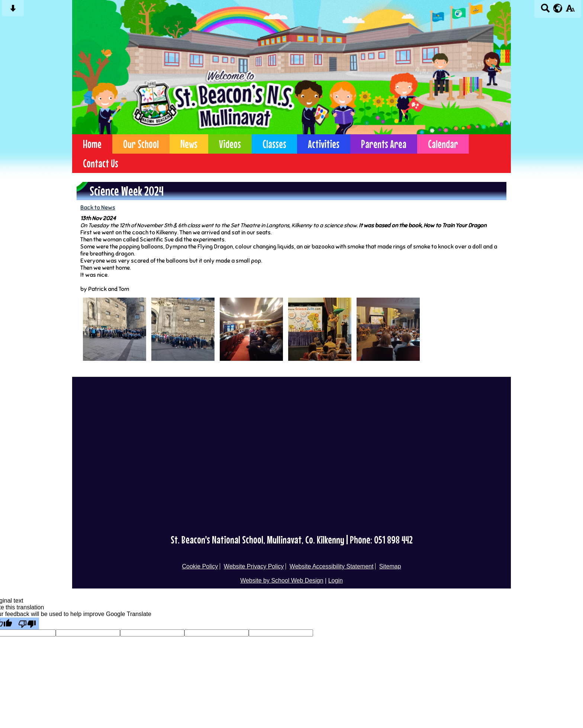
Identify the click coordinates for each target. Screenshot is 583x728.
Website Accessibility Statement (332, 566)
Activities (324, 144)
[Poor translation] (27, 623)
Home (92, 144)
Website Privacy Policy (254, 566)
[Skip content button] (13, 11)
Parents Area (384, 144)
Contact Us (101, 163)
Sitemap (390, 566)
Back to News (98, 207)
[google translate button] (558, 8)
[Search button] (545, 11)
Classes (274, 144)
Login (336, 581)
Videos (230, 144)
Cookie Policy (200, 566)
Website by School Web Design (282, 581)
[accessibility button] (570, 11)
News (189, 144)
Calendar (443, 144)
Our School (141, 144)
